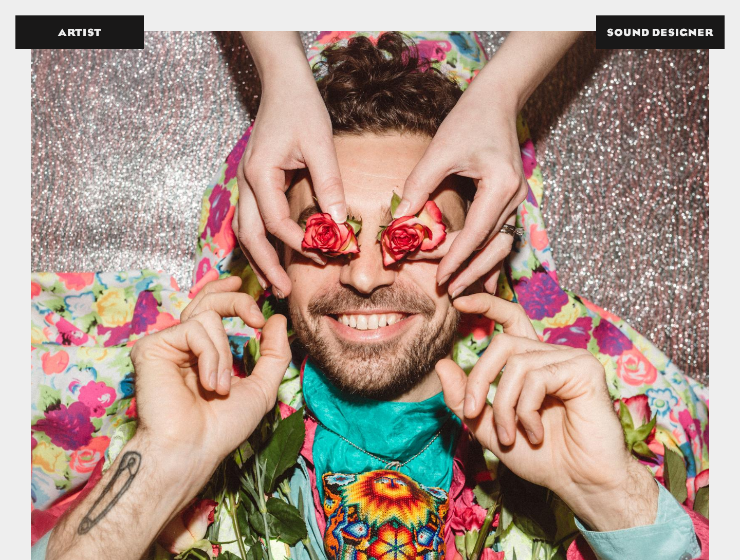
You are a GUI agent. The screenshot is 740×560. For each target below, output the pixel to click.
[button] (660, 32)
